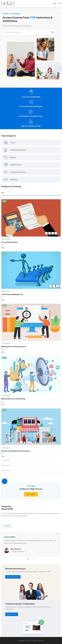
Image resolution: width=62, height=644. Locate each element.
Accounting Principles (9, 244)
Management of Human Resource (14, 348)
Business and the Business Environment (16, 452)
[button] (31, 496)
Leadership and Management (12, 296)
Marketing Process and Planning (13, 400)
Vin (2, 246)
